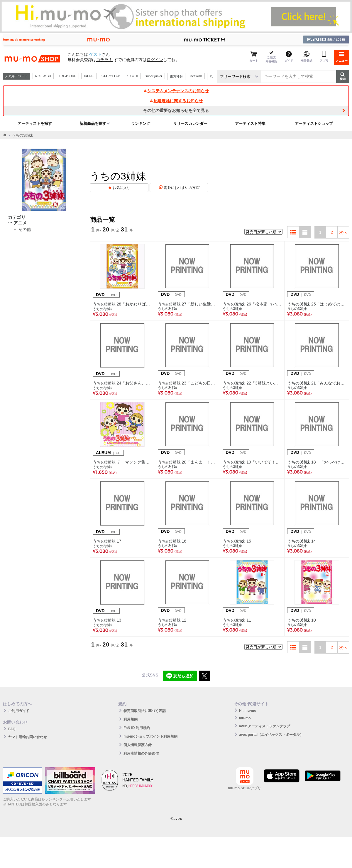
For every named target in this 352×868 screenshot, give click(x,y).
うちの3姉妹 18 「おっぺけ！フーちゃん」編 (317, 462)
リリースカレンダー (190, 124)
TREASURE (67, 76)
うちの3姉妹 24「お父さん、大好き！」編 (122, 383)
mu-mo (245, 718)
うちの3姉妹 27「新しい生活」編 (187, 304)
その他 (25, 229)
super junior (154, 76)
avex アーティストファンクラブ (265, 726)
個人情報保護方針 (138, 745)
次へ (343, 232)
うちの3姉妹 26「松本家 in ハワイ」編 (252, 304)
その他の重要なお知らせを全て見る (176, 110)
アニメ (17, 223)
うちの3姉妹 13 (107, 620)
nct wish (196, 76)
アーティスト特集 (250, 124)
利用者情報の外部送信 (141, 753)
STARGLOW (111, 76)
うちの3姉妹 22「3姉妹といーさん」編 (252, 383)
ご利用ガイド (19, 711)
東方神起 (176, 76)
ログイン (155, 60)
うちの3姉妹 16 (172, 541)
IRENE (89, 76)
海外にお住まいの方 (182, 188)
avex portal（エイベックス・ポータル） (271, 735)
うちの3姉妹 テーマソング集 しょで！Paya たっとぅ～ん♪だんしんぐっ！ (122, 462)
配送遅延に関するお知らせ (176, 101)
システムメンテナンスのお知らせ (176, 91)
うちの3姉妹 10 (301, 620)
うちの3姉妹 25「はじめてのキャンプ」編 (317, 304)
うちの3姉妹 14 (301, 541)
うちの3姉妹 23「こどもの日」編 (187, 383)
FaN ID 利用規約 (137, 728)
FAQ (12, 729)
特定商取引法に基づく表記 (145, 711)
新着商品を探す (93, 124)
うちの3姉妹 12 (172, 620)
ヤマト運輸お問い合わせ (28, 737)
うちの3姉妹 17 (107, 541)
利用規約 (131, 719)
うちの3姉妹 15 (237, 541)
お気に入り (121, 188)
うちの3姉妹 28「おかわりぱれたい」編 (122, 304)
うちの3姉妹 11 (237, 620)
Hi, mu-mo (248, 711)
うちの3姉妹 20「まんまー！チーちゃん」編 (187, 462)
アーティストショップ (314, 124)
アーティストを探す (35, 124)
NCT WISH (43, 76)
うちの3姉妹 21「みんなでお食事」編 (317, 383)
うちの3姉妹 (103, 309)
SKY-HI (133, 76)
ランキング (141, 124)
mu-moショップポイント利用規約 (150, 736)
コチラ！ (104, 60)
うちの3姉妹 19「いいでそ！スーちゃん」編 (252, 462)
